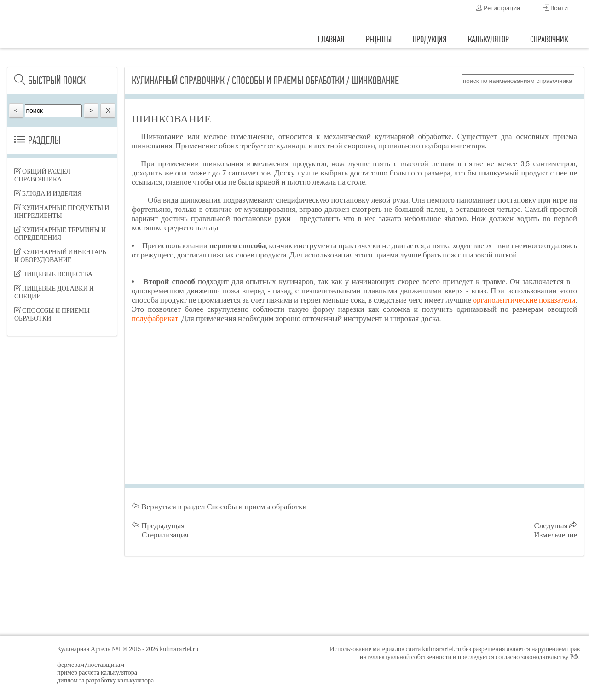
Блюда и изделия (48, 194)
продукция (430, 39)
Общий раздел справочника (42, 175)
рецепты (379, 39)
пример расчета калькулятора (97, 673)
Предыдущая (160, 530)
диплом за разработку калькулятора (105, 680)
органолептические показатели (524, 300)
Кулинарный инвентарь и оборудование (60, 256)
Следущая (555, 530)
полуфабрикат (155, 318)
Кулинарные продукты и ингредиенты (62, 212)
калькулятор (488, 39)
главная (331, 39)
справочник (549, 39)
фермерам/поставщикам (91, 665)
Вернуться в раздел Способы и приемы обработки (219, 507)
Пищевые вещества (53, 274)
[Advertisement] (62, 488)
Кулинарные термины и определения (60, 234)
